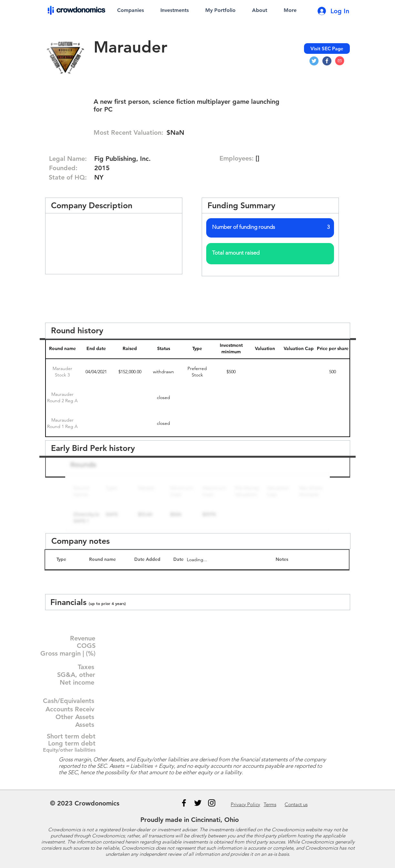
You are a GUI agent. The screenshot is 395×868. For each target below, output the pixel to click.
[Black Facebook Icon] (184, 803)
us (296, 804)
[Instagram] (212, 803)
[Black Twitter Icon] (198, 803)
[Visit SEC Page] (327, 49)
